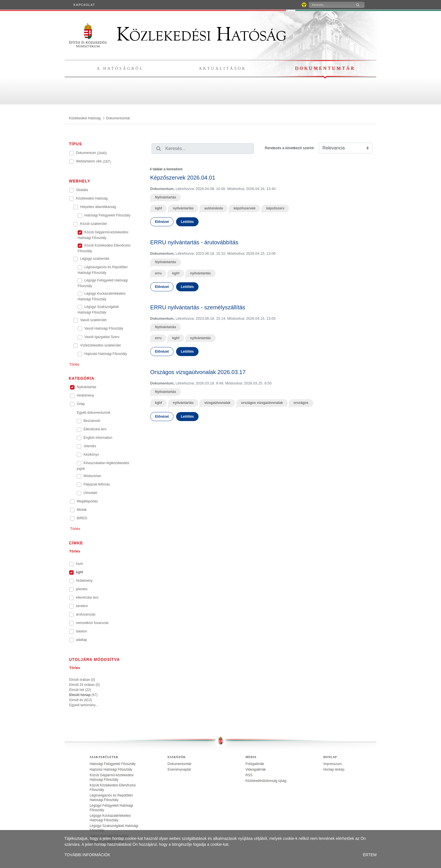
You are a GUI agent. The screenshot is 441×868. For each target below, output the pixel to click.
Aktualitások (223, 69)
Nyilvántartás (166, 197)
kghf (158, 208)
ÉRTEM (370, 855)
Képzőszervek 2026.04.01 (183, 178)
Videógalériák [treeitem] (256, 769)
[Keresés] (330, 5)
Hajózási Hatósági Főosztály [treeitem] (111, 769)
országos (301, 403)
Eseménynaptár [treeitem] (179, 769)
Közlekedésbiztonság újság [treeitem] (266, 781)
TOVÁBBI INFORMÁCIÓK (87, 855)
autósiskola (213, 208)
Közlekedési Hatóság (178, 34)
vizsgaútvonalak (217, 403)
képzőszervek (244, 208)
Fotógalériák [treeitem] (255, 764)
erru (158, 273)
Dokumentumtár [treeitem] (180, 764)
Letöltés (187, 222)
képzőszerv (275, 208)
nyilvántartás (183, 208)
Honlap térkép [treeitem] (334, 769)
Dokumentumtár (325, 68)
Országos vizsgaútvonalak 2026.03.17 (198, 372)
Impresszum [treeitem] (333, 764)
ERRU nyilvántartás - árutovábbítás (194, 242)
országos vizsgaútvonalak (262, 403)
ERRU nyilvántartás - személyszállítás (198, 307)
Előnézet (162, 222)
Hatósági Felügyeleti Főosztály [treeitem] (113, 764)
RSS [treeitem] (249, 775)
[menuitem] (84, 5)
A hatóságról (120, 69)
